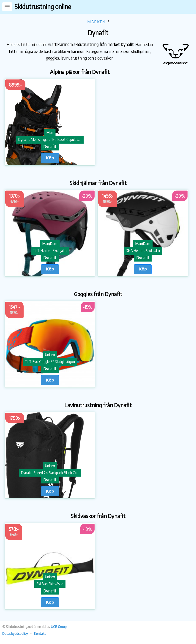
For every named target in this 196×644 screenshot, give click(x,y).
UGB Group (59, 627)
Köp (50, 158)
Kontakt (40, 633)
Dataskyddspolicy (15, 633)
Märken (96, 22)
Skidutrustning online (43, 7)
